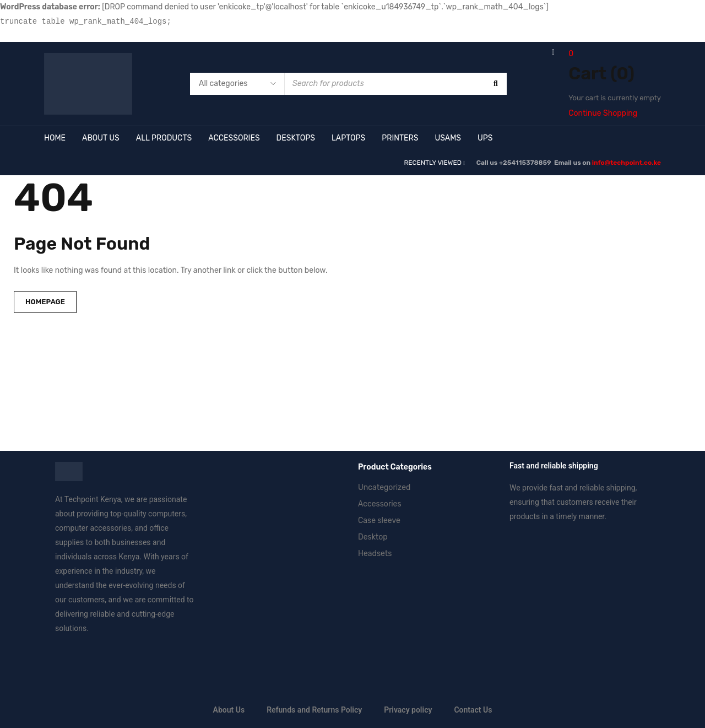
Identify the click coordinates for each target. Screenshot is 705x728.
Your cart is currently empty (615, 98)
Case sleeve (379, 521)
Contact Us (473, 710)
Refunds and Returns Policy (314, 710)
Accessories (380, 504)
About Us (229, 710)
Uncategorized (384, 487)
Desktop (373, 537)
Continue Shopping (603, 113)
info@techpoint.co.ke (627, 163)
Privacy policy (408, 710)
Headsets (375, 554)
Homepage (45, 302)
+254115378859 (526, 163)
